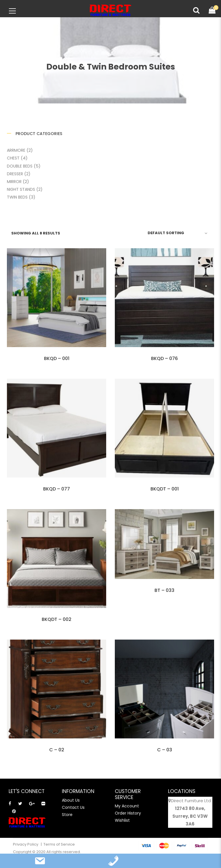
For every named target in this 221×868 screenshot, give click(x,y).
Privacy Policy (26, 844)
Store (67, 815)
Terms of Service (59, 844)
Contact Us (73, 807)
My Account (127, 806)
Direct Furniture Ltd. (191, 801)
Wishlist (122, 820)
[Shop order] (177, 233)
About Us (71, 800)
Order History (128, 813)
